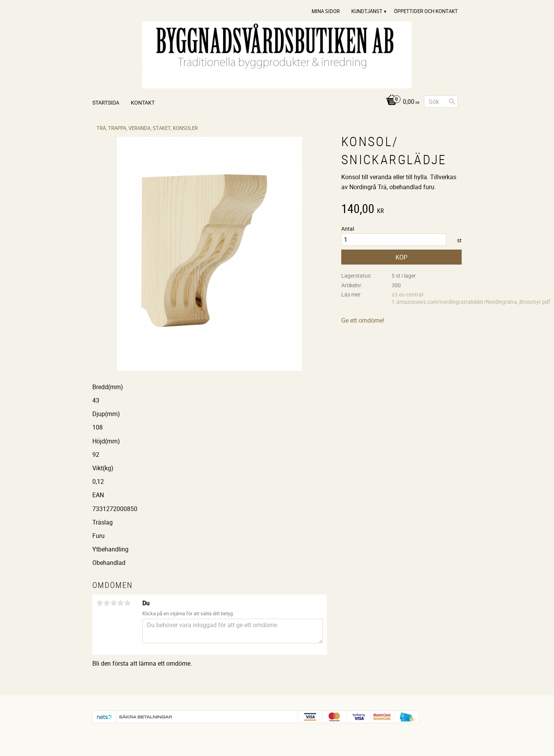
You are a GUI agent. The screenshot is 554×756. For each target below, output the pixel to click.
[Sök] (452, 102)
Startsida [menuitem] (106, 102)
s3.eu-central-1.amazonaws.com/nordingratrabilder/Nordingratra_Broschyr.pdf (471, 298)
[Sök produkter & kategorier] (441, 102)
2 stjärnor (107, 603)
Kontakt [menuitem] (143, 102)
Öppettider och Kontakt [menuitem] (426, 11)
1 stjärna (100, 603)
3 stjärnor (113, 603)
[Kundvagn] (401, 102)
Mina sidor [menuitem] (326, 11)
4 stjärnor (120, 603)
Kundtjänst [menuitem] (367, 11)
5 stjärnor (127, 603)
